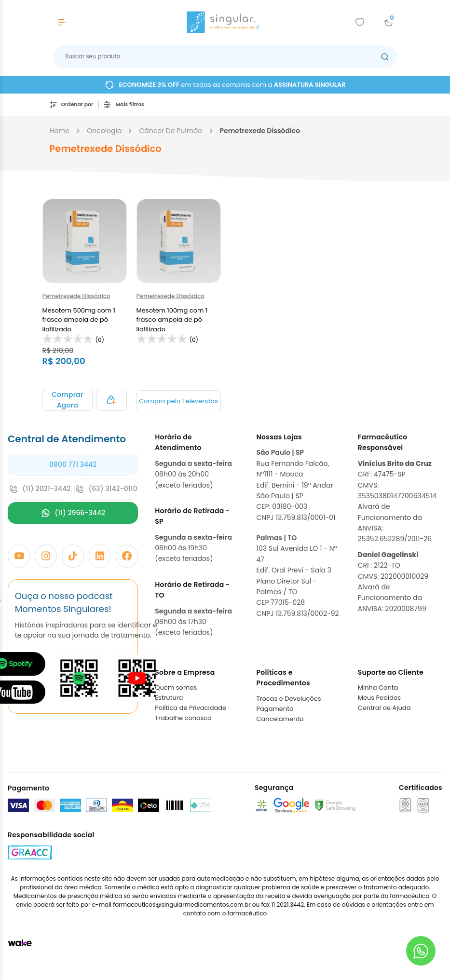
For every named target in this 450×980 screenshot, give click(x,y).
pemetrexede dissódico (260, 131)
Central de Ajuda (384, 708)
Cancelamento (280, 719)
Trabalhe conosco (183, 718)
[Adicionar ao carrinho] (68, 400)
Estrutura (169, 698)
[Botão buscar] (385, 57)
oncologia (104, 131)
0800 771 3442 (73, 464)
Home (60, 131)
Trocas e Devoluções (289, 699)
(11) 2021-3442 (40, 489)
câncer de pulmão (170, 131)
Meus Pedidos (379, 698)
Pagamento (275, 709)
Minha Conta (378, 687)
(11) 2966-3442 (73, 513)
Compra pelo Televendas (178, 401)
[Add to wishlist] (360, 22)
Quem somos (176, 687)
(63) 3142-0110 (106, 489)
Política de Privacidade (191, 708)
